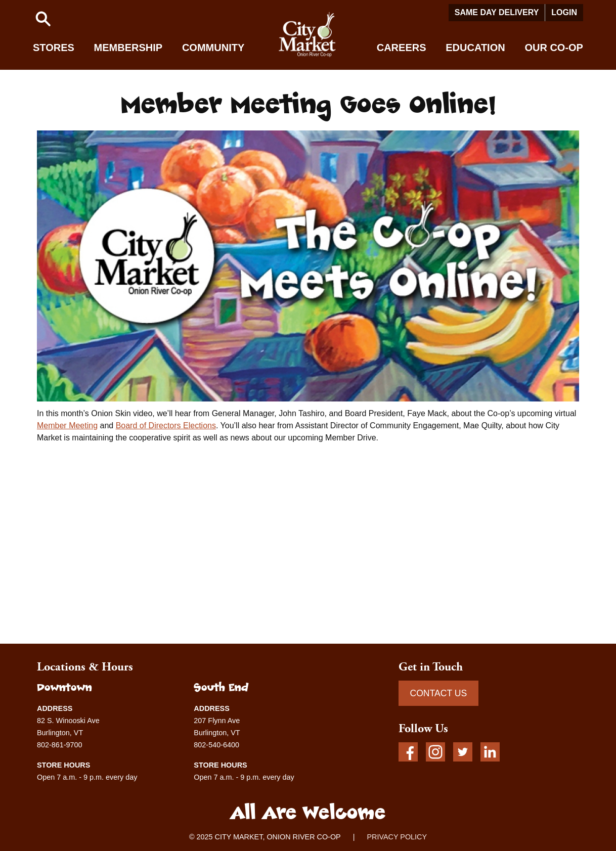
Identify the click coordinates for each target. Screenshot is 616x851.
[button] (43, 19)
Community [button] (213, 48)
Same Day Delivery (497, 12)
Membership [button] (128, 48)
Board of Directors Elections (166, 425)
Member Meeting (67, 425)
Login (564, 12)
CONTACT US (438, 693)
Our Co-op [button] (554, 48)
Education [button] (475, 48)
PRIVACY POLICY (397, 837)
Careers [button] (402, 48)
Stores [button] (54, 48)
